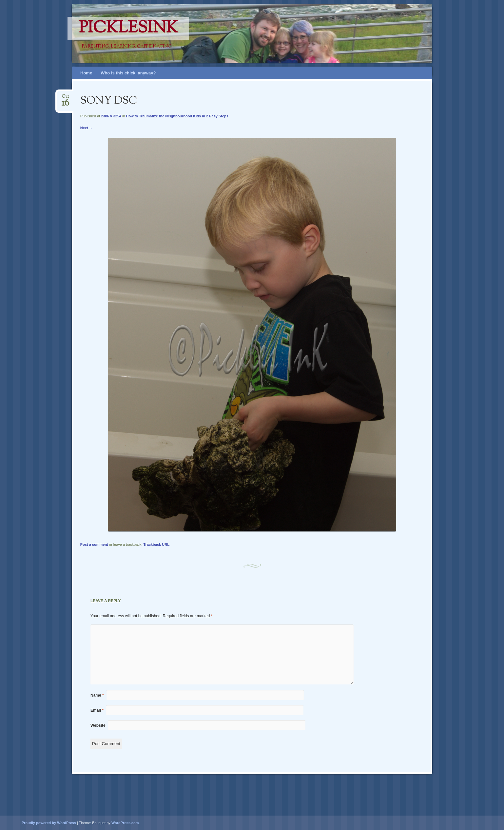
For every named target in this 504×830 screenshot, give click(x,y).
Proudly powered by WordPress (49, 823)
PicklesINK (128, 29)
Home (86, 73)
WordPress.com (125, 823)
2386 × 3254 (111, 116)
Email (97, 710)
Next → (87, 128)
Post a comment (94, 544)
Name (97, 695)
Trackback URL (156, 544)
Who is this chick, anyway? (128, 73)
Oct (65, 99)
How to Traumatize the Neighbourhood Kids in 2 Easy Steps (177, 116)
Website (98, 725)
